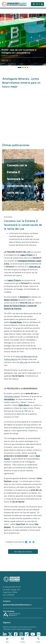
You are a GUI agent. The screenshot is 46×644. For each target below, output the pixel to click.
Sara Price (20, 524)
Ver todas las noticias (23, 552)
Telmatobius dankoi (12, 396)
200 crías (24, 362)
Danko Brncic (24, 405)
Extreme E (24, 297)
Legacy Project (26, 255)
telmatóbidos (9, 399)
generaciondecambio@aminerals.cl (17, 605)
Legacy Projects (14, 280)
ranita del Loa (35, 267)
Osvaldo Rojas (16, 322)
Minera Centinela (11, 300)
